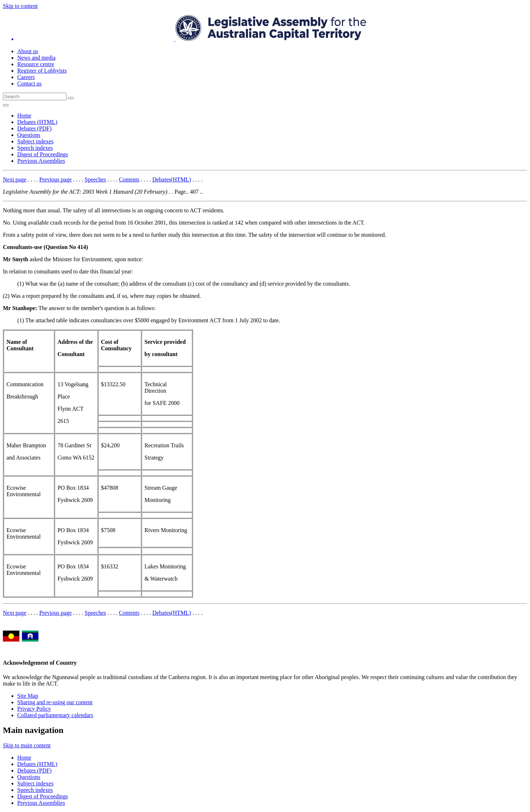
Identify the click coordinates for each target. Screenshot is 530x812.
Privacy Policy (34, 709)
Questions (29, 135)
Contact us (29, 84)
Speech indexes (35, 148)
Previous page (55, 179)
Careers (26, 77)
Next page (15, 179)
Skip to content (20, 6)
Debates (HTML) (37, 122)
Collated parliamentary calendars (55, 715)
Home (24, 116)
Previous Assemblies (41, 161)
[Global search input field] (35, 96)
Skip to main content (27, 745)
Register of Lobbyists (42, 71)
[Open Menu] (6, 105)
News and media (36, 58)
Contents (129, 179)
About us (28, 51)
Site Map (28, 696)
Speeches (96, 179)
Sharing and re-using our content (55, 702)
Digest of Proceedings (43, 154)
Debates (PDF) (34, 128)
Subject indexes (35, 141)
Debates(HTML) (172, 179)
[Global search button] (71, 98)
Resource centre (36, 64)
